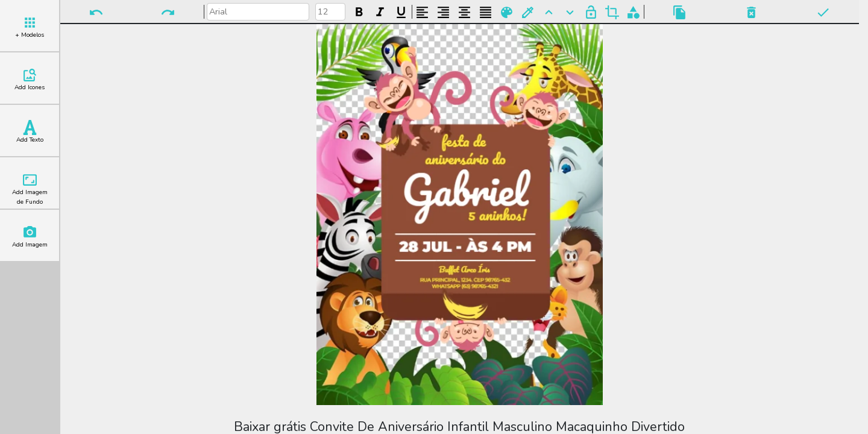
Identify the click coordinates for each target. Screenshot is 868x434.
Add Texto (30, 132)
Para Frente (549, 12)
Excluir (751, 12)
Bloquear (591, 12)
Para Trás (570, 12)
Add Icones (30, 80)
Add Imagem (30, 237)
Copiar (680, 12)
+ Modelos (30, 27)
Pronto (823, 12)
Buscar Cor (528, 12)
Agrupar (633, 12)
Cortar (612, 12)
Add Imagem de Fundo (30, 189)
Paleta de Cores (507, 12)
